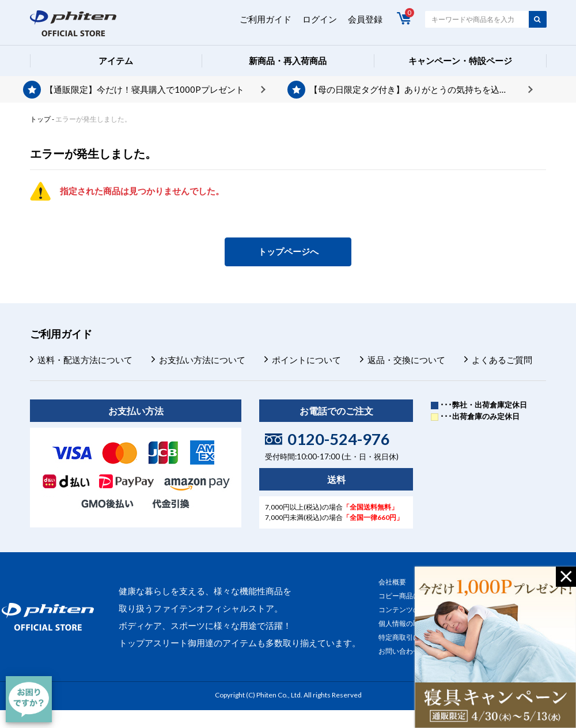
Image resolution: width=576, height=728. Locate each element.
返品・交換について (406, 360)
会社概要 (392, 582)
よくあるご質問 (502, 360)
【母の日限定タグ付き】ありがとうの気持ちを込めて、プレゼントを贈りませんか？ (421, 89)
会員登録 (365, 19)
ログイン (320, 19)
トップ (40, 119)
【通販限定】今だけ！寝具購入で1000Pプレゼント (145, 89)
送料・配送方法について (85, 360)
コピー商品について (410, 596)
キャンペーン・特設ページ (460, 61)
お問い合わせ (399, 651)
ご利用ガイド (266, 19)
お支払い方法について (202, 360)
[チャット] (29, 699)
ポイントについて (306, 360)
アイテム (116, 61)
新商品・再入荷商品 (288, 61)
